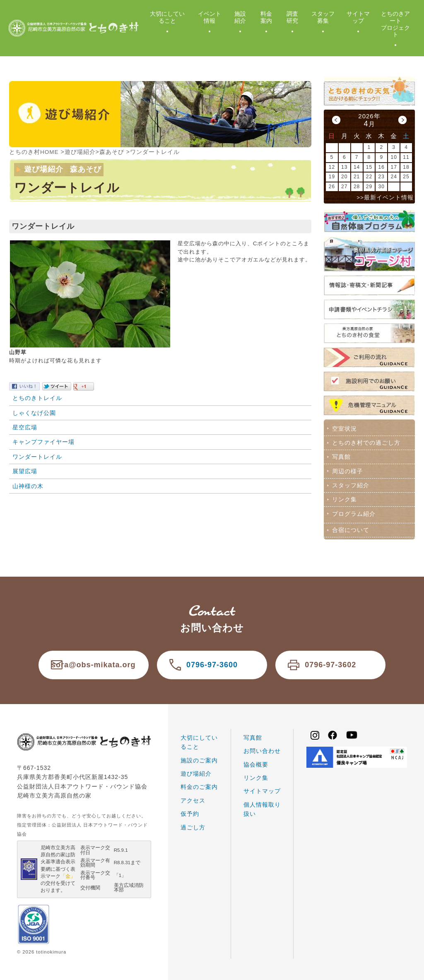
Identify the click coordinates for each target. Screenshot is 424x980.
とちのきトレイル (37, 398)
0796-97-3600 (212, 662)
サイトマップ (358, 17)
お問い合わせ (262, 748)
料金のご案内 (199, 784)
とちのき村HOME (34, 152)
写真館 (341, 456)
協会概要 (256, 761)
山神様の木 (28, 486)
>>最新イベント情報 (385, 198)
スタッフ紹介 (350, 484)
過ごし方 (193, 824)
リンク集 (344, 497)
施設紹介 (240, 17)
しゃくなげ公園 (34, 412)
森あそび (112, 152)
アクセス (193, 797)
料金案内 (266, 17)
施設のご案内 (199, 757)
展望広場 (25, 471)
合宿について (350, 527)
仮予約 (190, 811)
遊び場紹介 (81, 152)
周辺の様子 (347, 470)
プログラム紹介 (353, 511)
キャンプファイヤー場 (43, 441)
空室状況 (344, 428)
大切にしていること (167, 17)
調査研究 (292, 17)
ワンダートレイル (37, 456)
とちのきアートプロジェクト (395, 24)
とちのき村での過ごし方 (365, 442)
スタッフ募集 (323, 17)
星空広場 (25, 427)
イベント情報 (210, 17)
